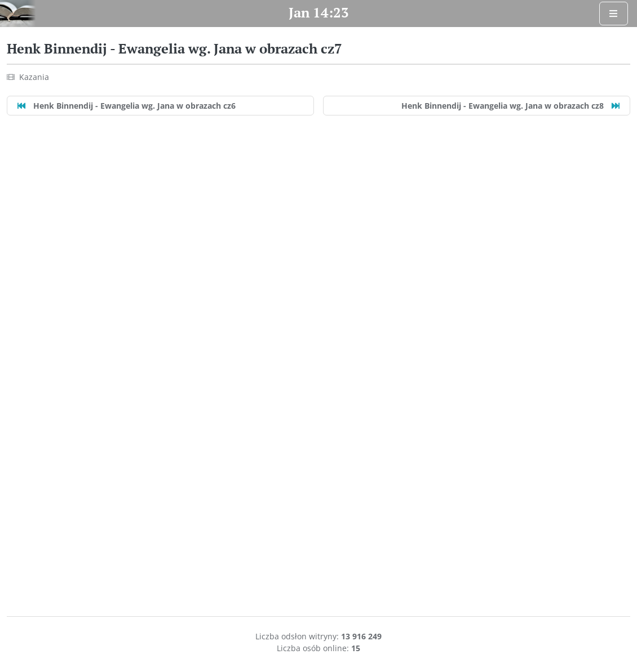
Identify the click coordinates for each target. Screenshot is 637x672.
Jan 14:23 (319, 12)
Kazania (34, 77)
